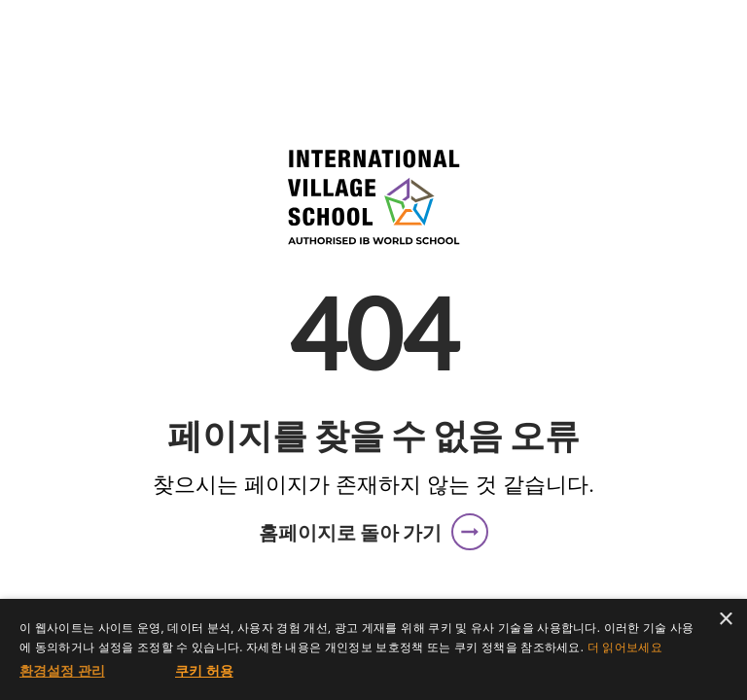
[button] (373, 532)
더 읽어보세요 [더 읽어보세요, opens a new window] (625, 647)
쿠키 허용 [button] (204, 670)
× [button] (725, 620)
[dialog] (373, 649)
